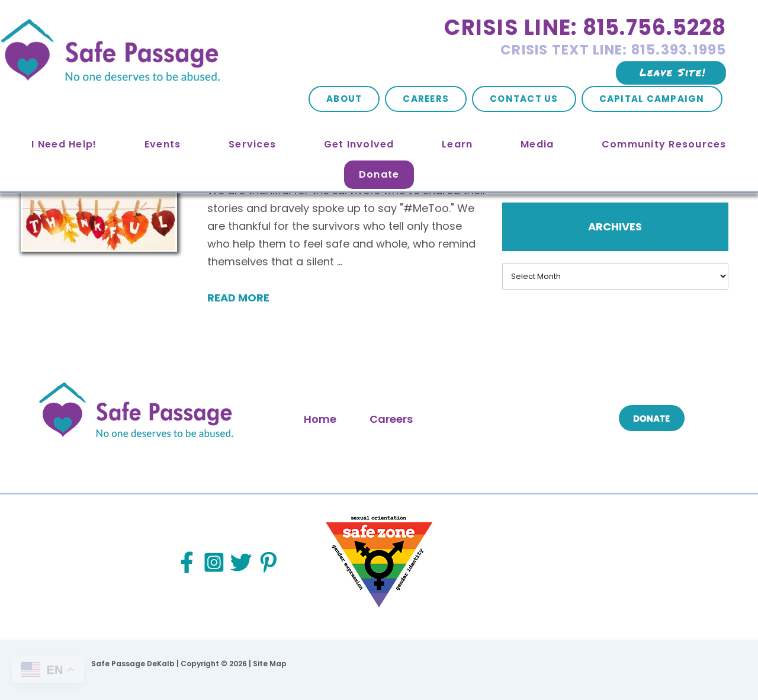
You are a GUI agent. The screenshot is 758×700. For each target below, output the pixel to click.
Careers (426, 99)
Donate (379, 174)
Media (537, 144)
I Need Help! (64, 144)
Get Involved (359, 144)
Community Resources (664, 144)
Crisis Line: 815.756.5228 (585, 28)
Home (320, 419)
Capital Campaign (652, 99)
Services (252, 144)
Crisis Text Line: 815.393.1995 (614, 50)
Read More (238, 298)
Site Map (270, 664)
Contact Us (524, 99)
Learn (457, 144)
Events (163, 144)
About (344, 99)
